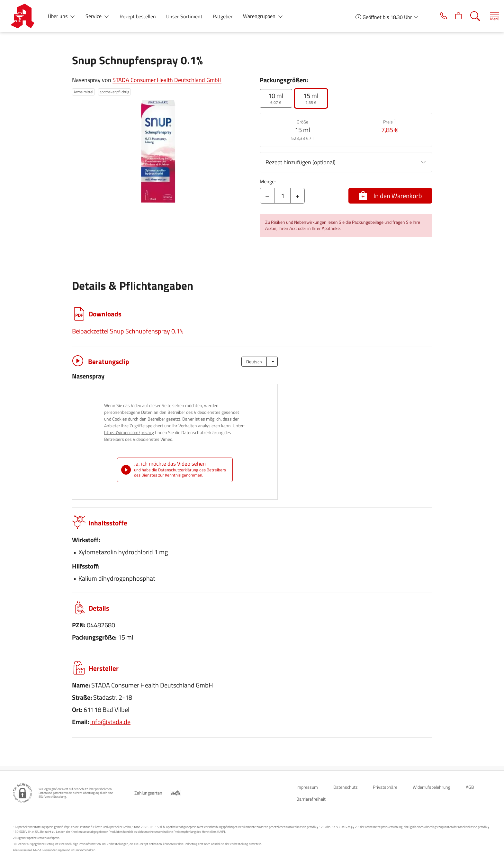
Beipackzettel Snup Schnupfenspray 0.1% (128, 331)
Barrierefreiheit (311, 799)
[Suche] (468, 16)
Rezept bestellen (138, 16)
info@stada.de (110, 726)
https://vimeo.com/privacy (129, 432)
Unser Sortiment (184, 16)
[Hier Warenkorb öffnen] (450, 16)
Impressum (307, 787)
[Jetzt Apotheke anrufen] (433, 16)
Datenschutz (345, 787)
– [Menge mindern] (267, 196)
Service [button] (94, 16)
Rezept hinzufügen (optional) (346, 162)
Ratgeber (223, 16)
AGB (470, 787)
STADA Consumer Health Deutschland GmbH (167, 80)
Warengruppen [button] (260, 16)
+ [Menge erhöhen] (297, 196)
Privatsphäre (385, 787)
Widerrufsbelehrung (432, 787)
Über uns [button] (58, 16)
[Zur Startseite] (25, 16)
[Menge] (283, 196)
